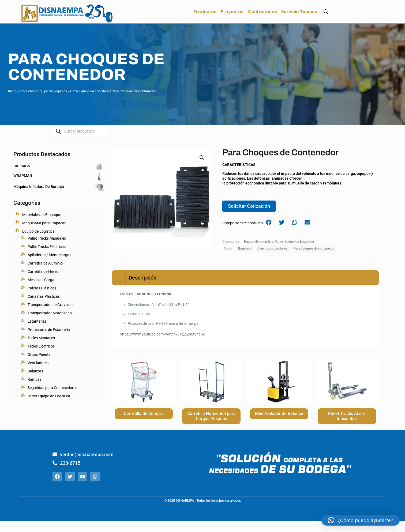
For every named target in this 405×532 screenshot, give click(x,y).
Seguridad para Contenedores (52, 388)
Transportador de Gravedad (51, 305)
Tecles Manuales (41, 338)
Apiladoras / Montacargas (49, 255)
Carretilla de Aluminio (45, 263)
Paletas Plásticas (42, 288)
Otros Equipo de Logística (89, 91)
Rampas (35, 379)
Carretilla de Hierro (43, 271)
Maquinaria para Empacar (44, 223)
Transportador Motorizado (50, 313)
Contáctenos (262, 12)
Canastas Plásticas (44, 296)
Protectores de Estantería (49, 330)
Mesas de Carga (41, 280)
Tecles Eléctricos (41, 346)
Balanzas (35, 371)
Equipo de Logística (52, 91)
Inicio (12, 91)
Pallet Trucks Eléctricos (47, 247)
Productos (205, 12)
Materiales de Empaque (42, 215)
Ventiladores (38, 363)
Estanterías (37, 321)
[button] (202, 158)
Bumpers (245, 250)
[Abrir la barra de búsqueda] (326, 12)
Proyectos (232, 12)
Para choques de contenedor (314, 250)
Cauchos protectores (272, 250)
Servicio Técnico (299, 12)
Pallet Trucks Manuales (47, 238)
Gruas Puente (39, 354)
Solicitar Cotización (249, 207)
